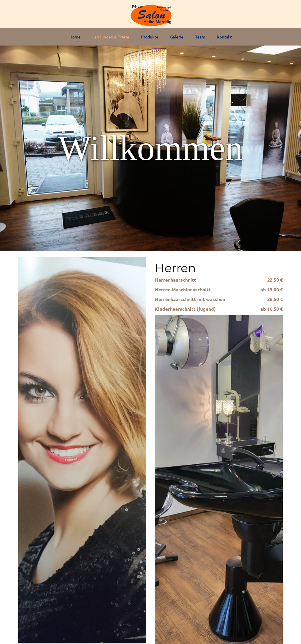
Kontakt (224, 37)
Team (200, 37)
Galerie (177, 37)
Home (75, 37)
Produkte (150, 37)
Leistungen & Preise (111, 37)
